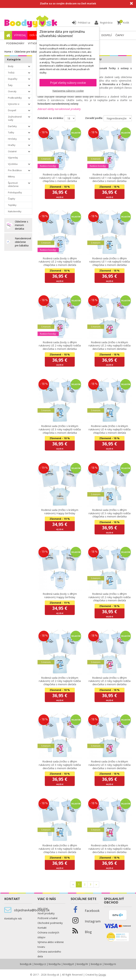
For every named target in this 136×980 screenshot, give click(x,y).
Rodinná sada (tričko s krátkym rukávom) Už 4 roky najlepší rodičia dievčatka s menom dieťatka (110, 849)
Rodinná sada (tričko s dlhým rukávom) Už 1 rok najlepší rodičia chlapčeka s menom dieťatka (110, 262)
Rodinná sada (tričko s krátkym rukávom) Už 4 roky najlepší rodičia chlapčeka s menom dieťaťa (110, 429)
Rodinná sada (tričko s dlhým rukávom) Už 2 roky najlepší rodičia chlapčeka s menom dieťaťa (110, 597)
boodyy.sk (26, 964)
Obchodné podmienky (50, 923)
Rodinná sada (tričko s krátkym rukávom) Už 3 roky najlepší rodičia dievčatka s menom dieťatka (110, 765)
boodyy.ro (110, 964)
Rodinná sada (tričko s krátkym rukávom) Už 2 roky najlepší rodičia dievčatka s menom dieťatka (110, 345)
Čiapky (120, 35)
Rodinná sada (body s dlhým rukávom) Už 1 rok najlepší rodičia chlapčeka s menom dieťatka (60, 178)
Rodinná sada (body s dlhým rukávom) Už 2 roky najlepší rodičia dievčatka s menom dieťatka (60, 345)
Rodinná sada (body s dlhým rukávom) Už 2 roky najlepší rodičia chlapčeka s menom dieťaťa (60, 262)
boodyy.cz (40, 964)
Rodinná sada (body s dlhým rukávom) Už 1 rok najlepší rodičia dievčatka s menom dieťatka (110, 178)
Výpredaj (20, 35)
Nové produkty (46, 913)
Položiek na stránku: (51, 118)
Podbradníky (15, 43)
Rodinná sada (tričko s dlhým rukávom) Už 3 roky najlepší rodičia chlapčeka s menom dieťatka (110, 513)
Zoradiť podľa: (94, 118)
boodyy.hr (82, 964)
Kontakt (42, 928)
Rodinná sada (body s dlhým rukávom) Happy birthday (60, 595)
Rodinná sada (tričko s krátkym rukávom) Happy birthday (60, 512)
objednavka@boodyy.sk (32, 910)
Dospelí (107, 35)
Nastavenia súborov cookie (68, 91)
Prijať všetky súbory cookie (68, 83)
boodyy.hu (55, 964)
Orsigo (102, 975)
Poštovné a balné (48, 918)
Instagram (93, 921)
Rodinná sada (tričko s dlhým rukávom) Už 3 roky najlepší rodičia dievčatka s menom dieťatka (60, 765)
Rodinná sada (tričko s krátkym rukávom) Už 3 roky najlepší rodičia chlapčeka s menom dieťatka (60, 429)
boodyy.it (69, 964)
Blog (88, 932)
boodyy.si (96, 964)
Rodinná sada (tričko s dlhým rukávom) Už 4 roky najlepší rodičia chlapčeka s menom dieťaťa (60, 849)
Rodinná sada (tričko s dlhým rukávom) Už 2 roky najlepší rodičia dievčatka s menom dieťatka (110, 681)
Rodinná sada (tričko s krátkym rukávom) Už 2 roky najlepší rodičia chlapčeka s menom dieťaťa (60, 681)
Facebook (92, 911)
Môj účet (43, 909)
